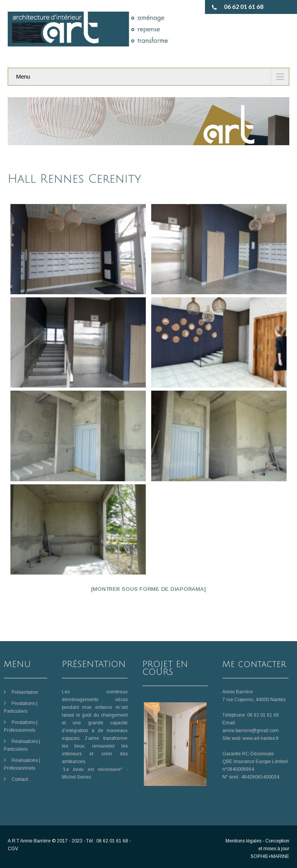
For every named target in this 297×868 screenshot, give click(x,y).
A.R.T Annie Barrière (29, 841)
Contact (20, 779)
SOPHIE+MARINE (270, 856)
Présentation (25, 692)
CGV (13, 849)
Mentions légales (243, 841)
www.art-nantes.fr (261, 738)
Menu (23, 76)
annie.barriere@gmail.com (251, 731)
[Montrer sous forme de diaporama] (149, 589)
